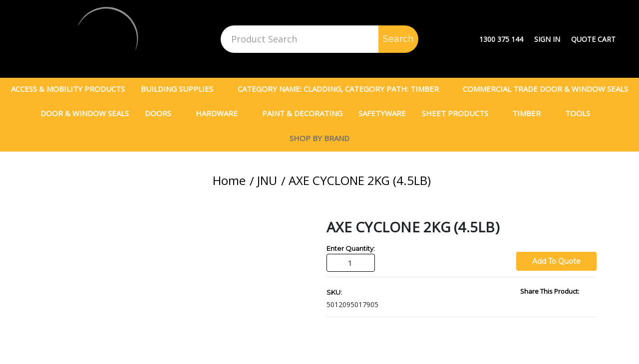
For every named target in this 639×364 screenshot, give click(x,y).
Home (229, 180)
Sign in (547, 39)
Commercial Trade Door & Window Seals (545, 89)
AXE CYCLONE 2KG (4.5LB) (360, 180)
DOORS (162, 113)
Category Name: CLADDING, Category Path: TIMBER (342, 89)
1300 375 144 (501, 39)
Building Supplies (181, 89)
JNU (267, 180)
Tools (582, 113)
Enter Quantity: (351, 248)
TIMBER (531, 113)
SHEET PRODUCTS (459, 113)
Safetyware (382, 113)
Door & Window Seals (85, 113)
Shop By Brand (319, 138)
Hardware (221, 113)
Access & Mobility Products (68, 89)
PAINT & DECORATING (302, 113)
